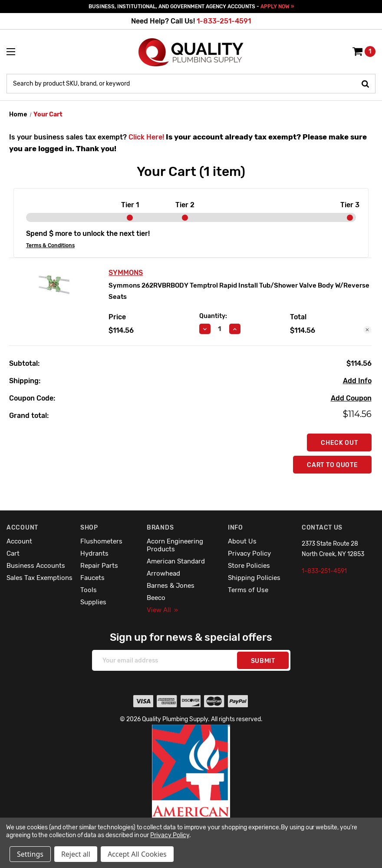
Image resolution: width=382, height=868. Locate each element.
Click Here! (146, 137)
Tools (89, 590)
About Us (242, 541)
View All (162, 610)
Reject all (76, 854)
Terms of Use (248, 590)
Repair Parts (99, 566)
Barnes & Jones (171, 586)
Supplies (93, 602)
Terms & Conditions (50, 245)
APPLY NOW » (277, 7)
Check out (339, 443)
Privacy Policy (249, 553)
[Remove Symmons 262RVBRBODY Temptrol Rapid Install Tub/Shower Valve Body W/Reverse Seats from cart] (367, 330)
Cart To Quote (332, 465)
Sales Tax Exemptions (40, 578)
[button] (191, 790)
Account (19, 541)
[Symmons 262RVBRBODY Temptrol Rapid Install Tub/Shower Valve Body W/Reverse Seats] (220, 329)
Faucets (92, 578)
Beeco (156, 598)
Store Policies (249, 566)
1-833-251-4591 (224, 21)
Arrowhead (163, 573)
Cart (13, 553)
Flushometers (101, 541)
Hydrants (94, 553)
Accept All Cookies (137, 854)
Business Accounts (36, 566)
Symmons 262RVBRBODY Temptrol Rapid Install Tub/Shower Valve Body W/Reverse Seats (239, 291)
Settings (30, 854)
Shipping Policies (254, 578)
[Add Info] (357, 381)
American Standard (176, 561)
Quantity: (213, 316)
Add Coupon (351, 398)
